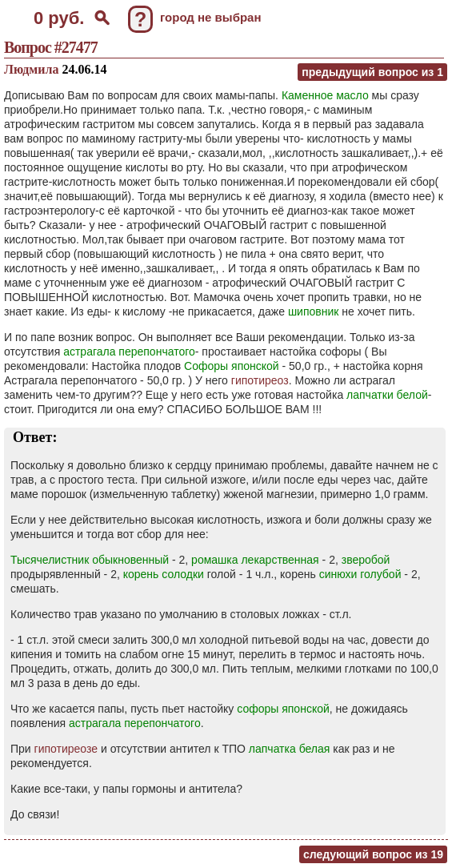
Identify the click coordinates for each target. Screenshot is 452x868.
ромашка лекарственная (255, 560)
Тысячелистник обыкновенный (90, 560)
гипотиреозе (66, 749)
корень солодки (164, 574)
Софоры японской (232, 366)
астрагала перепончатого (129, 352)
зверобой (366, 560)
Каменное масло (325, 95)
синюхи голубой (360, 574)
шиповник (314, 311)
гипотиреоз (260, 380)
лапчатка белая (290, 749)
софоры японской (283, 709)
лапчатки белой (387, 395)
